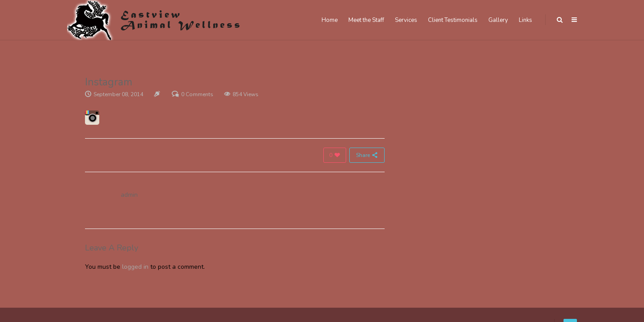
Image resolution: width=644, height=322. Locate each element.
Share (367, 155)
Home (330, 20)
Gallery (498, 20)
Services (406, 20)
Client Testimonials (453, 20)
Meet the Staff (366, 20)
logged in (135, 267)
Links (525, 20)
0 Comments (197, 94)
